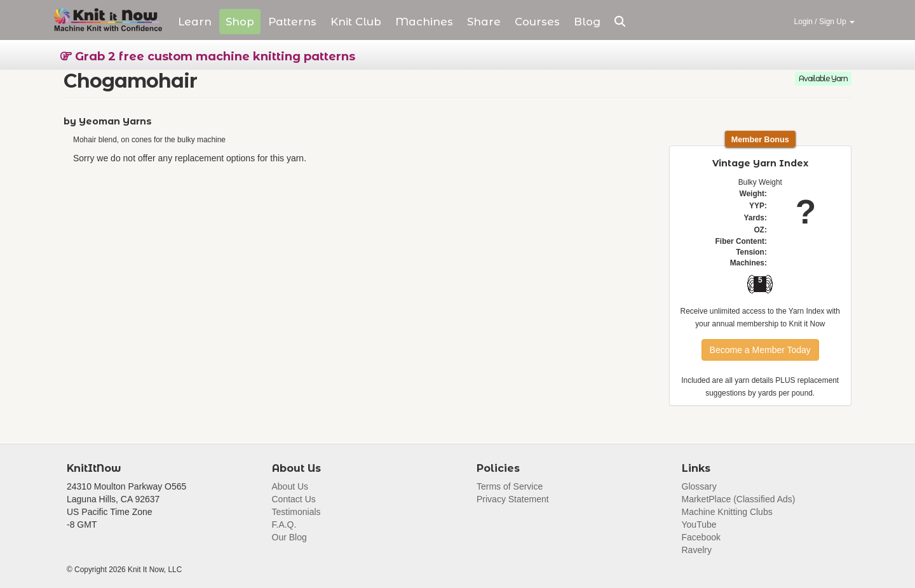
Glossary (699, 486)
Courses (537, 22)
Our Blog (289, 537)
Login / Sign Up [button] (824, 22)
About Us (290, 486)
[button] (620, 22)
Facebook (701, 537)
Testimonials (296, 512)
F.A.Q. (284, 525)
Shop (240, 22)
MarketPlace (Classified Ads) (739, 499)
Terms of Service (510, 486)
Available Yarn (823, 78)
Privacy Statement (513, 499)
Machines (424, 22)
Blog (587, 22)
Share (484, 22)
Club (356, 22)
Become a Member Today (760, 350)
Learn (195, 22)
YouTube (699, 525)
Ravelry (697, 550)
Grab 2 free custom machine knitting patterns (208, 57)
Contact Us (294, 499)
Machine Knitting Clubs (727, 512)
